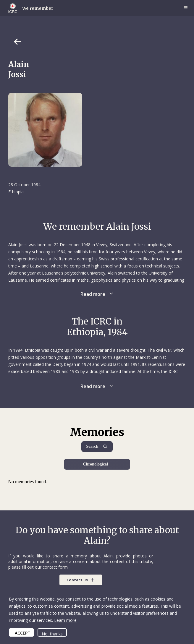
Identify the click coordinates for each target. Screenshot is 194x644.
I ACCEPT (21, 633)
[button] (81, 580)
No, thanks (52, 634)
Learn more (65, 620)
